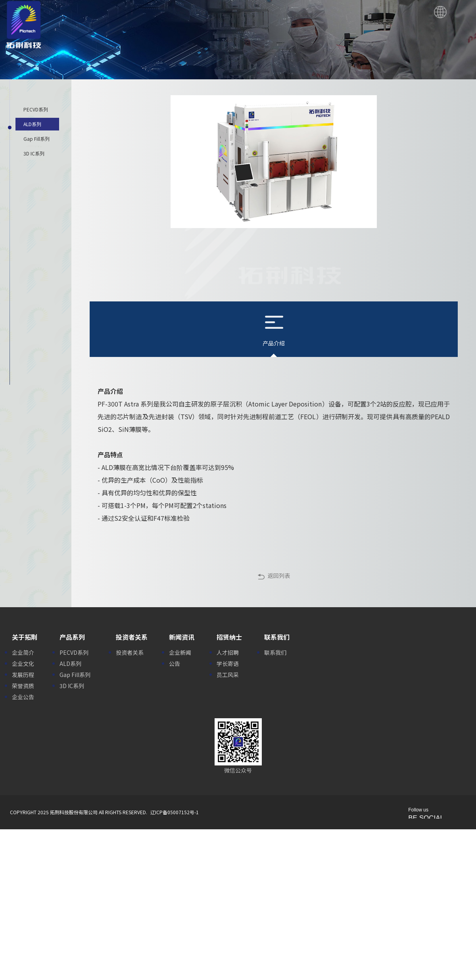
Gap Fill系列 (75, 675)
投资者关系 (130, 652)
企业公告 (23, 697)
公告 (175, 664)
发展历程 (23, 675)
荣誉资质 (23, 686)
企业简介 (23, 652)
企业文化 (23, 664)
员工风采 (228, 675)
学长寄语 (228, 664)
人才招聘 (228, 652)
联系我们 (275, 652)
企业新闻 (180, 652)
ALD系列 (70, 664)
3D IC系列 (72, 686)
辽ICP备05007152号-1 (175, 812)
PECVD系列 (74, 652)
